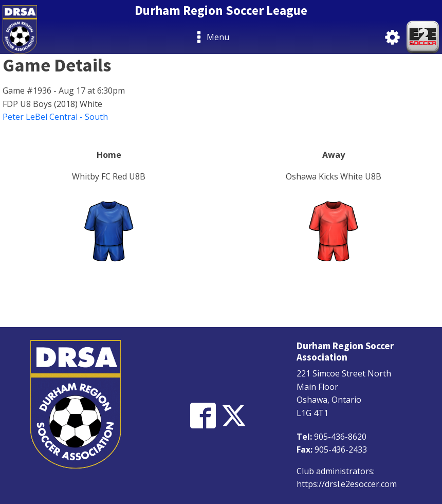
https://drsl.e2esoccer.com (347, 484)
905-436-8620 (340, 437)
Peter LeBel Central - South (55, 117)
